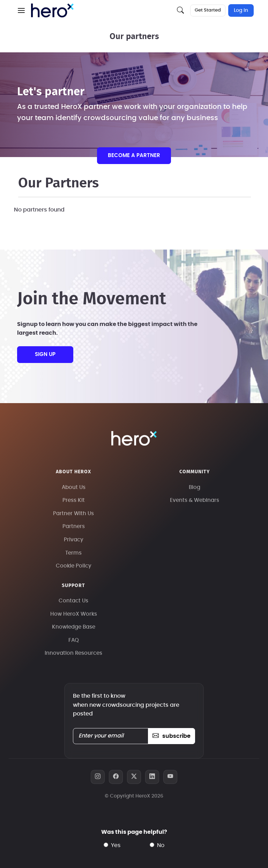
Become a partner (134, 155)
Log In (241, 10)
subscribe (172, 736)
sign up (45, 354)
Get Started (208, 10)
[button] (21, 10)
